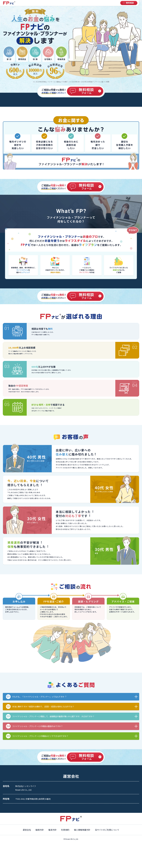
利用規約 (65, 830)
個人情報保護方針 (82, 830)
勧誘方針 (40, 830)
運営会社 (27, 830)
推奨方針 (52, 830)
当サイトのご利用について (107, 830)
